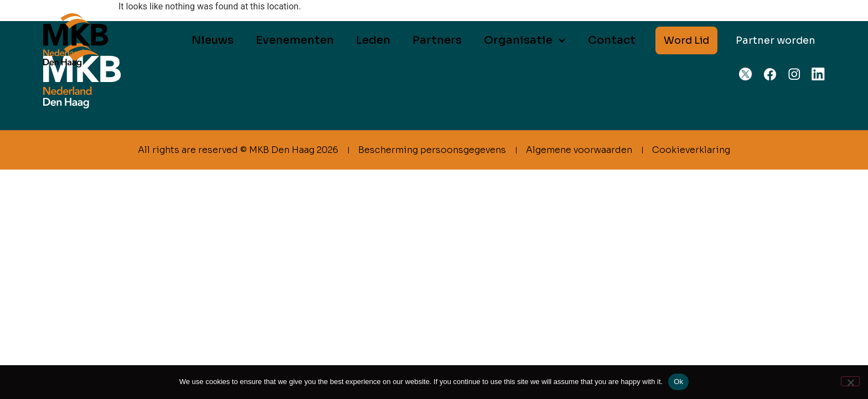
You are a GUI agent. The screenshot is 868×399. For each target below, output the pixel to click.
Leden (373, 40)
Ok (678, 382)
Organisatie (525, 40)
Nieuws (213, 40)
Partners (437, 40)
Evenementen (295, 40)
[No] (850, 381)
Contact (612, 40)
